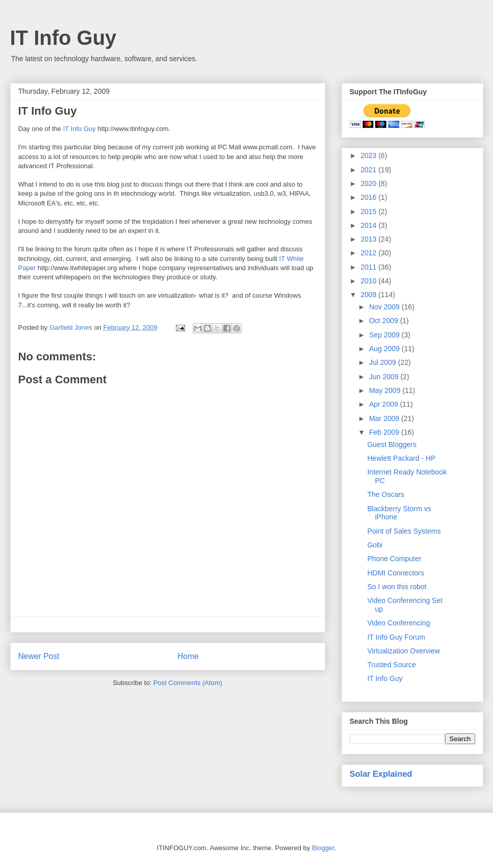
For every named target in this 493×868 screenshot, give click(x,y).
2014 (369, 225)
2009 (369, 295)
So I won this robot (397, 587)
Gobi (375, 545)
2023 (369, 155)
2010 (369, 281)
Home (188, 656)
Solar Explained (381, 774)
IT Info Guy (63, 38)
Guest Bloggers (392, 444)
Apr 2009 (385, 404)
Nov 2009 (385, 307)
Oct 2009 (385, 321)
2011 (369, 267)
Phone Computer (394, 559)
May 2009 (386, 390)
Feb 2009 (385, 432)
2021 (369, 170)
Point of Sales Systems (404, 531)
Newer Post (39, 656)
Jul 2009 (384, 362)
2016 (369, 197)
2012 (369, 253)
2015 (369, 212)
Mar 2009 (385, 418)
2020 (369, 183)
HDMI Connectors (395, 573)
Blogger (323, 848)
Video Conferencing (398, 623)
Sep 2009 (385, 335)
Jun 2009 (385, 377)
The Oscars (385, 494)
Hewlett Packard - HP (401, 458)
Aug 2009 (385, 349)
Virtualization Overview (403, 651)
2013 (369, 239)
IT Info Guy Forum (396, 637)
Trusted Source (391, 665)
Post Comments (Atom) (188, 683)
